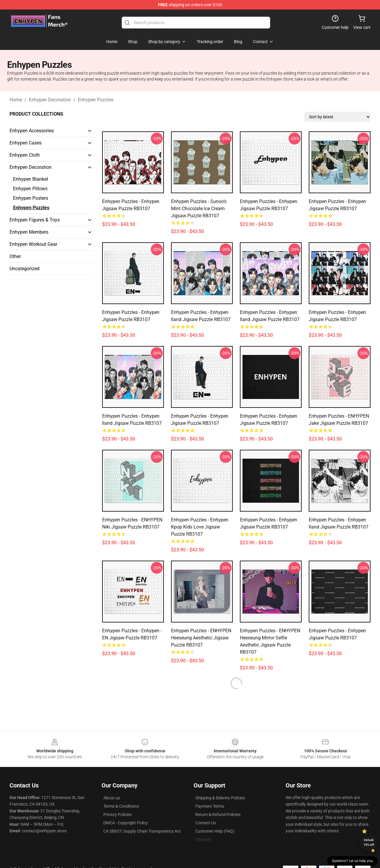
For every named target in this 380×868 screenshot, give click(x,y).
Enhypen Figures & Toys (35, 220)
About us (112, 798)
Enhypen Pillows (30, 189)
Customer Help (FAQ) (215, 831)
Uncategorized (24, 269)
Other (15, 256)
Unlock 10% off (369, 842)
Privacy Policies (118, 814)
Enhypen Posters (31, 198)
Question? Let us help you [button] (352, 861)
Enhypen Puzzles (96, 100)
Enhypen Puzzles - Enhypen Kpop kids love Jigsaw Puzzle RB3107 (200, 527)
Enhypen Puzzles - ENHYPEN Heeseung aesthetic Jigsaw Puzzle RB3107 (201, 638)
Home (16, 100)
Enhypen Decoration (50, 100)
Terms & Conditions (121, 806)
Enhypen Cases (26, 143)
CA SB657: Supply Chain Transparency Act (142, 831)
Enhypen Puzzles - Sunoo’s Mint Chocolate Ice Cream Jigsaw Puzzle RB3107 (199, 209)
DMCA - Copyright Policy (126, 823)
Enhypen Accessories (32, 131)
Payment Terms (210, 806)
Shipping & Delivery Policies (220, 798)
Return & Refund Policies (218, 814)
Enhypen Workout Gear (33, 244)
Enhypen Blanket (31, 179)
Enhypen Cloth (25, 155)
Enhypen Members (29, 232)
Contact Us (206, 823)
